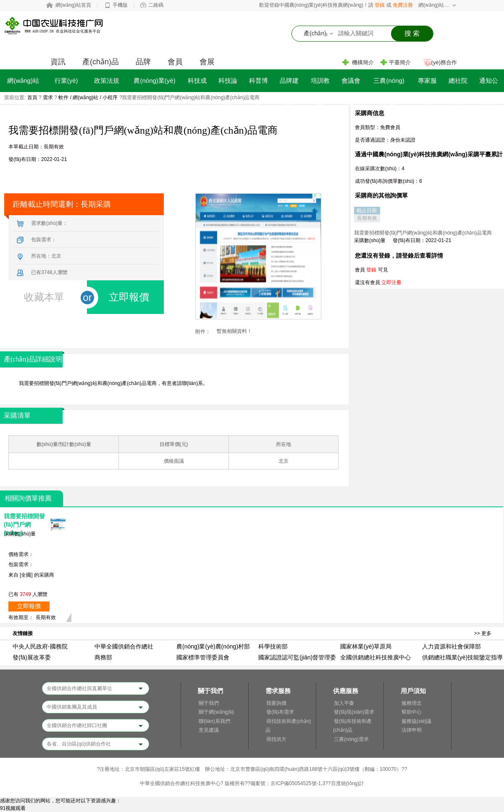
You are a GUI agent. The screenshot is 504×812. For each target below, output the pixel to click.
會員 (175, 62)
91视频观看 (13, 808)
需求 (48, 98)
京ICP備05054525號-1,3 (298, 783)
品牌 (143, 62)
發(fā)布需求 (280, 712)
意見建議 (209, 730)
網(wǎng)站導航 (434, 5)
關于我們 (209, 703)
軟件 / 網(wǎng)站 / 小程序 (88, 98)
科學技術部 (273, 646)
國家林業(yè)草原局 (366, 646)
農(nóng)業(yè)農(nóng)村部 (213, 646)
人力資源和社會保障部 (451, 646)
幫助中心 (412, 712)
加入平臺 (344, 703)
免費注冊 (403, 5)
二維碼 (156, 5)
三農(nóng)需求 (351, 739)
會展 (207, 62)
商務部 (103, 657)
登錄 (380, 5)
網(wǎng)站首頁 (73, 5)
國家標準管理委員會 (203, 657)
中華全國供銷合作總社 (124, 646)
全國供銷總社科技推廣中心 (375, 657)
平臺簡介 (400, 62)
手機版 (120, 5)
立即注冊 (392, 282)
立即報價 (29, 606)
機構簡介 (363, 62)
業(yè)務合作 (441, 62)
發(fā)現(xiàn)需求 (354, 712)
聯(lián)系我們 (214, 721)
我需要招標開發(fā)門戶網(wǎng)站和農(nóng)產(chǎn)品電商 (423, 233)
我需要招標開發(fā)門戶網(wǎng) (24, 525)
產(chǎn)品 (101, 62)
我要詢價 (276, 703)
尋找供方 (276, 739)
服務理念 (412, 703)
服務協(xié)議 (416, 721)
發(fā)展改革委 (32, 657)
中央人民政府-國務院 (40, 646)
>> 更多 (483, 633)
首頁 (32, 98)
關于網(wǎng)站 (217, 712)
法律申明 (412, 730)
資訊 (58, 62)
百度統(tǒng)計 (348, 783)
